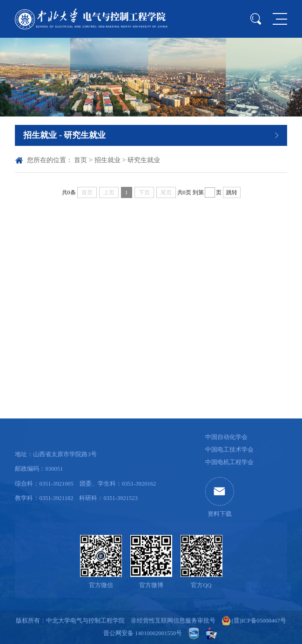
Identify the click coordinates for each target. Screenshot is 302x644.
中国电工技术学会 (229, 450)
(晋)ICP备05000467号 (259, 621)
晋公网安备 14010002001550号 (143, 633)
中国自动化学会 (226, 437)
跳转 (232, 192)
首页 (81, 160)
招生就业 (107, 160)
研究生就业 (144, 160)
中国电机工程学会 (229, 462)
